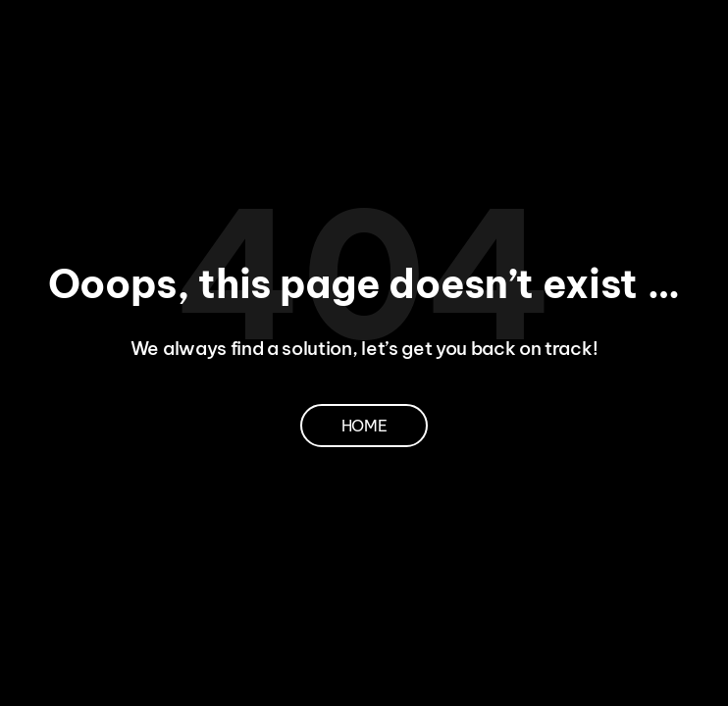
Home (364, 426)
